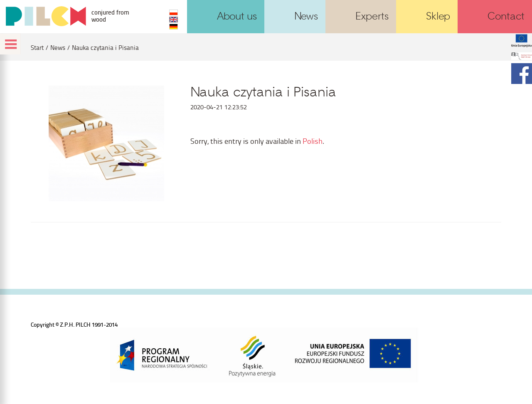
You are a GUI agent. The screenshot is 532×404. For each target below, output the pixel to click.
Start (37, 48)
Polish (313, 141)
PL (174, 12)
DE (174, 27)
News (58, 48)
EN (174, 20)
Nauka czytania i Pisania (105, 48)
